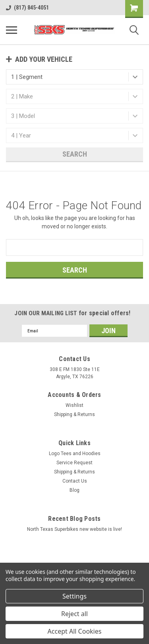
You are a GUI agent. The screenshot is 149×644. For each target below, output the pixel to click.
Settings (74, 596)
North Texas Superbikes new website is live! (74, 529)
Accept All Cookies (75, 631)
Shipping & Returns (74, 414)
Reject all (74, 614)
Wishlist (74, 405)
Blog (74, 490)
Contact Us (75, 481)
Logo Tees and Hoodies (75, 454)
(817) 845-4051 (27, 8)
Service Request (74, 463)
